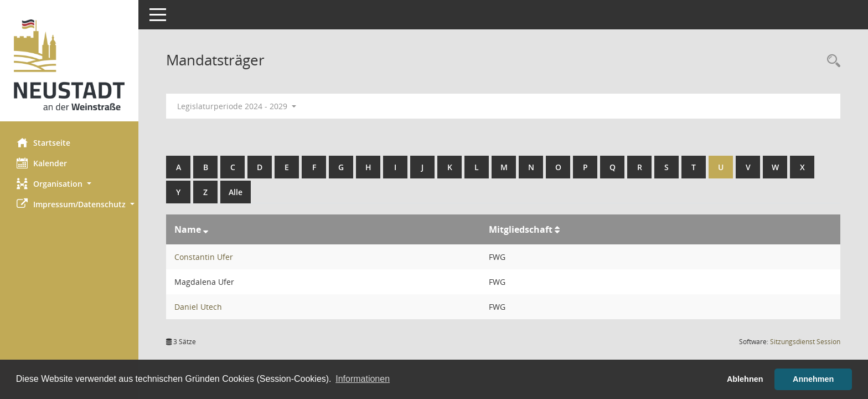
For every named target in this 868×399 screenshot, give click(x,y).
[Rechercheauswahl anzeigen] (831, 61)
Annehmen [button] (813, 379)
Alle (236, 192)
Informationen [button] (363, 379)
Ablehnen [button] (745, 379)
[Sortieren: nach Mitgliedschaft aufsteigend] (557, 229)
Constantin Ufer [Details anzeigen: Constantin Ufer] (204, 257)
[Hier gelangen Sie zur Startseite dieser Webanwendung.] (69, 65)
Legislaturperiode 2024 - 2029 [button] (237, 106)
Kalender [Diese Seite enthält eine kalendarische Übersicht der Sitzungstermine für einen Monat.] (42, 163)
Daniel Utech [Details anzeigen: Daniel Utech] (198, 307)
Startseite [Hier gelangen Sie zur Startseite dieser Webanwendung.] (43, 142)
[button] (69, 184)
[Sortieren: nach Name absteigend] (206, 229)
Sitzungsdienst (805, 342)
